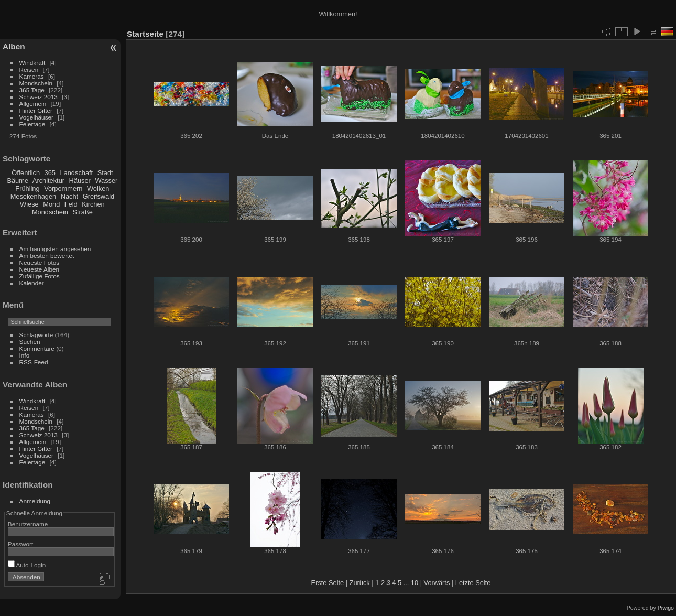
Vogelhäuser (36, 117)
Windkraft (32, 63)
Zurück (360, 583)
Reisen (29, 69)
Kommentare (37, 348)
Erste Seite (328, 583)
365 (50, 173)
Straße (82, 212)
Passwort (20, 544)
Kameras (32, 76)
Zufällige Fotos (40, 276)
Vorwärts (437, 583)
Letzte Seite (473, 583)
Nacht (69, 196)
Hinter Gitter (36, 110)
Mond (51, 204)
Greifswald (99, 196)
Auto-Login (27, 565)
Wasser (106, 181)
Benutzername (28, 524)
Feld (71, 204)
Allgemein (33, 104)
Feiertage (32, 124)
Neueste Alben (40, 269)
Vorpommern (63, 188)
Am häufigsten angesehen (55, 249)
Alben (14, 46)
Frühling (27, 188)
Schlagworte (36, 335)
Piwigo (666, 608)
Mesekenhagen (34, 196)
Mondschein (36, 83)
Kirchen (93, 204)
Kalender (32, 283)
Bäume (18, 181)
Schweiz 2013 (39, 97)
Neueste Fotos (40, 262)
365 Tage (32, 90)
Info (25, 355)
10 (415, 583)
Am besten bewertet (47, 256)
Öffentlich (26, 173)
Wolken (98, 188)
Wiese (29, 204)
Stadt (105, 173)
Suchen (30, 342)
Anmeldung (35, 501)
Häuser (80, 181)
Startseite (145, 34)
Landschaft (77, 173)
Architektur (48, 181)
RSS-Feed (34, 362)
